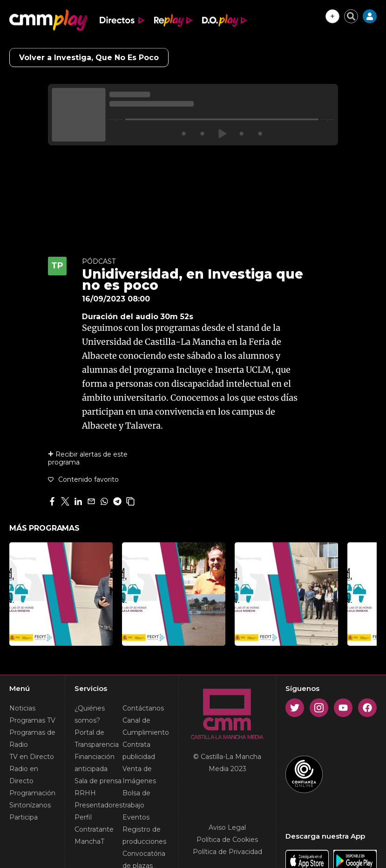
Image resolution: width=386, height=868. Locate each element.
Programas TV (32, 720)
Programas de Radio (32, 738)
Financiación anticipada (95, 763)
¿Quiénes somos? (90, 714)
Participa (24, 817)
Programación (32, 793)
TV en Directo (32, 757)
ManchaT (89, 841)
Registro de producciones (144, 835)
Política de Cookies (227, 840)
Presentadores (98, 805)
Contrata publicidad (139, 751)
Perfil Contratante (94, 823)
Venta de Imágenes (139, 775)
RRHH (85, 793)
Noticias (22, 708)
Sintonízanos (30, 805)
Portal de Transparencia (97, 738)
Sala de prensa (98, 781)
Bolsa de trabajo (136, 799)
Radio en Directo (24, 775)
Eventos (136, 817)
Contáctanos (143, 708)
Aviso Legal (227, 827)
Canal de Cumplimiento (146, 726)
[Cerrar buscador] (351, 16)
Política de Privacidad (227, 852)
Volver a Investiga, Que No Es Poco (89, 58)
